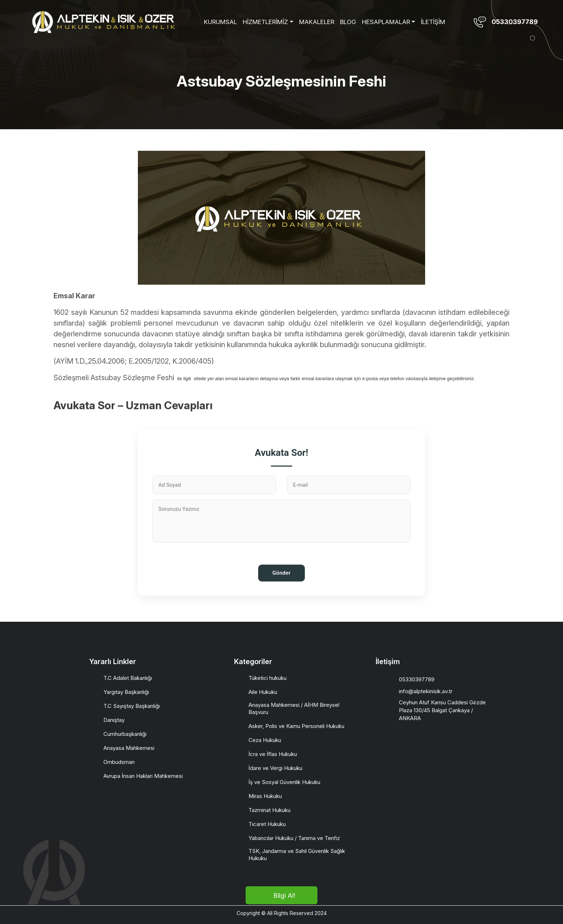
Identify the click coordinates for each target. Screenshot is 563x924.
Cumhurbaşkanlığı (125, 734)
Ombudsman (119, 762)
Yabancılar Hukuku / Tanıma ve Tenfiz (294, 838)
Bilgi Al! (284, 895)
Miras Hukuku (265, 796)
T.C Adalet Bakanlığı (128, 678)
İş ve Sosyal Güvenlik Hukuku (284, 782)
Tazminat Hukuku (269, 810)
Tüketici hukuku (267, 678)
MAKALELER (317, 22)
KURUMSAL (220, 22)
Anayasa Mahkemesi (129, 748)
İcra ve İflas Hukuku (273, 754)
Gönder (282, 598)
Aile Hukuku (263, 692)
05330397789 (515, 22)
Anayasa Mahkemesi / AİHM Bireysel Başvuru (294, 708)
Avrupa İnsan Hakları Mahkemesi (143, 776)
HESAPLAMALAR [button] (386, 22)
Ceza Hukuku (265, 740)
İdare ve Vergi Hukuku (275, 768)
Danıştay (114, 720)
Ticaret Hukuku (267, 824)
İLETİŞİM (433, 22)
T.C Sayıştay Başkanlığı (132, 706)
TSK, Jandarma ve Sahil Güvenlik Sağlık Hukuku (297, 855)
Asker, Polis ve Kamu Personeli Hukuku (296, 726)
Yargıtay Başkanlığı (126, 692)
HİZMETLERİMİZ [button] (265, 22)
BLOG (348, 22)
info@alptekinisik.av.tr (426, 691)
